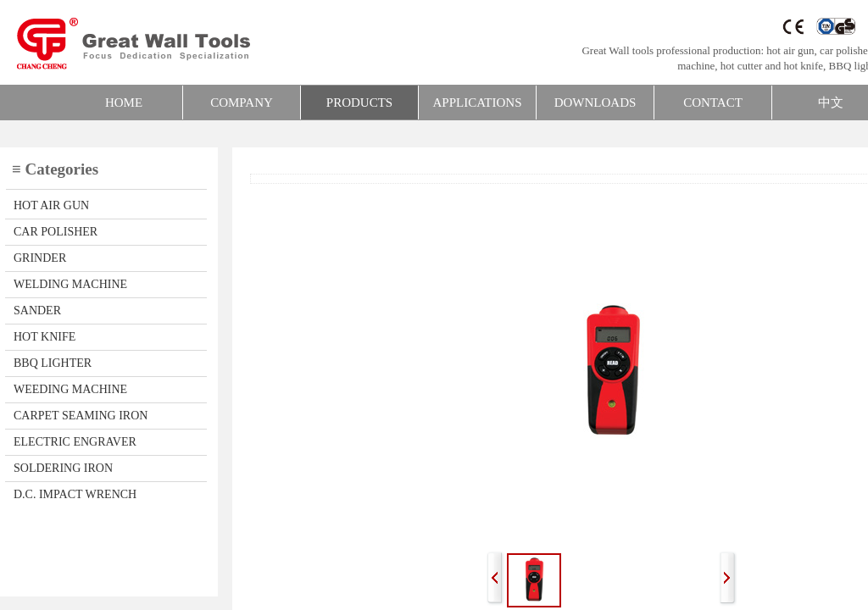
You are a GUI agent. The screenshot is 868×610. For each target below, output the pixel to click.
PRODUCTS (359, 103)
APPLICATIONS (477, 103)
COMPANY (242, 103)
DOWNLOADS (595, 103)
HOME (124, 103)
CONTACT (713, 103)
